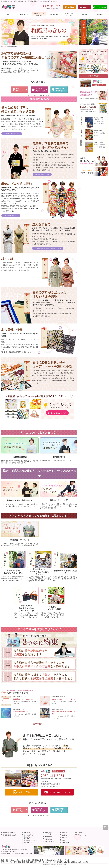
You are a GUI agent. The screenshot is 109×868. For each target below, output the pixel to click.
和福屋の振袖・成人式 (10, 835)
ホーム (3, 47)
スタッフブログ (49, 842)
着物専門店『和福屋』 (10, 832)
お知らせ (64, 832)
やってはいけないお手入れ (30, 841)
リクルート (81, 832)
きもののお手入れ (29, 835)
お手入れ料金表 (28, 843)
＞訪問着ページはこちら (12, 134)
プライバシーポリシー (84, 835)
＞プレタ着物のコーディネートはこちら (48, 248)
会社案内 (64, 835)
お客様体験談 (49, 839)
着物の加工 (27, 839)
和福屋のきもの (28, 832)
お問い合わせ (66, 843)
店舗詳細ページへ (59, 771)
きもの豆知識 (49, 837)
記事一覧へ (39, 724)
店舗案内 (64, 838)
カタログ (64, 840)
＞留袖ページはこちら (42, 174)
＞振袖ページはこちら (11, 216)
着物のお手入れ (28, 837)
